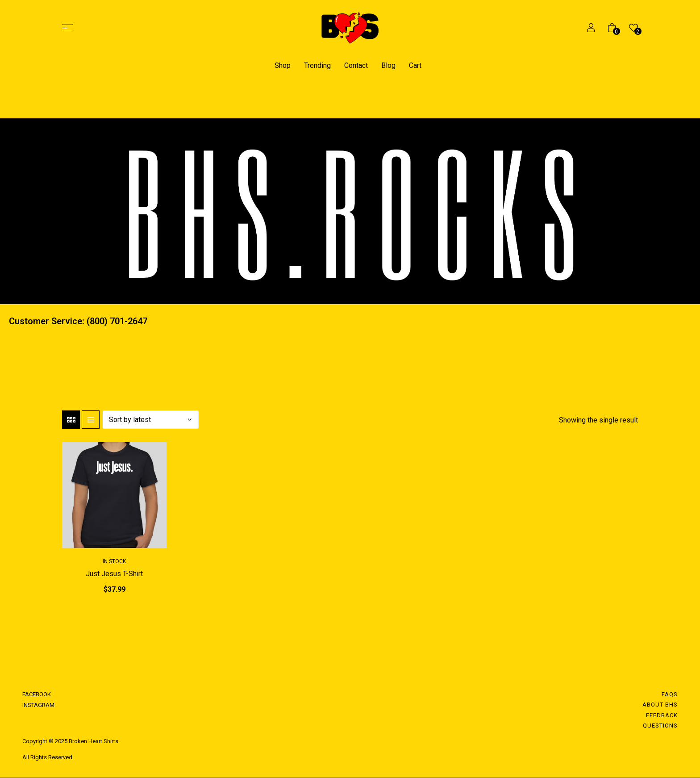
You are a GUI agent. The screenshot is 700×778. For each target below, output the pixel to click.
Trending (317, 65)
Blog (388, 65)
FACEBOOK (37, 694)
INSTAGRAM (38, 705)
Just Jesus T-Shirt (114, 574)
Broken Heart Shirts (93, 741)
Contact (356, 65)
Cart (415, 65)
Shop (283, 65)
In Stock (114, 561)
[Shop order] (151, 420)
